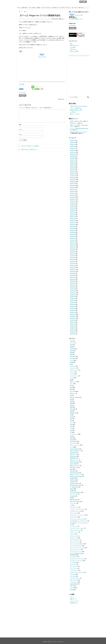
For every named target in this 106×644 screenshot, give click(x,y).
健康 (71, 353)
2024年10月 (73, 178)
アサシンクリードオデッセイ (77, 519)
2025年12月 (73, 150)
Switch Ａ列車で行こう (76, 451)
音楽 (71, 425)
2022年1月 (73, 242)
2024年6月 (73, 185)
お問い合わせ (25, 8)
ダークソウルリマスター (76, 546)
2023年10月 (73, 201)
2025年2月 (73, 170)
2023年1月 (73, 219)
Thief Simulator (74, 441)
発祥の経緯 (73, 409)
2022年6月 (73, 232)
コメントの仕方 (32, 8)
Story (71, 44)
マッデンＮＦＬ (74, 582)
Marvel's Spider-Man (75, 462)
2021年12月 (73, 244)
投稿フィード (73, 599)
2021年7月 (73, 254)
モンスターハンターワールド (77, 559)
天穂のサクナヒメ (74, 460)
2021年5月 (73, 258)
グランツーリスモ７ (75, 542)
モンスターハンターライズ (76, 561)
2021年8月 (73, 252)
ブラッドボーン (74, 566)
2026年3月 (73, 144)
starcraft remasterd (74, 449)
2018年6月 (73, 326)
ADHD (71, 341)
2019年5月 (73, 305)
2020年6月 (73, 279)
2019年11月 (73, 293)
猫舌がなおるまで (74, 45)
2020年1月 (73, 289)
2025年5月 (73, 164)
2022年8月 (73, 228)
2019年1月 (73, 312)
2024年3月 (73, 191)
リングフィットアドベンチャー (78, 509)
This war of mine (74, 467)
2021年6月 (73, 256)
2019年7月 (73, 301)
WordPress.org (74, 603)
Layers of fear (73, 464)
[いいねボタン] (21, 51)
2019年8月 (73, 299)
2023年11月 (73, 199)
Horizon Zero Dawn (75, 473)
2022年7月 (73, 230)
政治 (71, 421)
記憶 (71, 395)
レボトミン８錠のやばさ (76, 108)
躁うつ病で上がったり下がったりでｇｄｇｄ (40, 2)
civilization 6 (73, 482)
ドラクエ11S (73, 576)
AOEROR (72, 478)
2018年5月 (73, 328)
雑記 (71, 388)
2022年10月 (73, 224)
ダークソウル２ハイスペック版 (78, 548)
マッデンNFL (73, 563)
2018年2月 (73, 334)
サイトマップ (75, 8)
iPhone (72, 440)
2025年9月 (73, 156)
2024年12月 (73, 174)
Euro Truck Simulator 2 (75, 492)
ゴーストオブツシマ (75, 540)
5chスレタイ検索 (74, 51)
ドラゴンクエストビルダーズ (77, 572)
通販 (71, 389)
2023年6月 (73, 209)
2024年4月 (73, 189)
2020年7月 (73, 277)
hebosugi (62, 99)
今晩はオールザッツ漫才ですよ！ (28, 150)
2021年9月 (73, 250)
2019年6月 (73, 303)
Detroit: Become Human (76, 485)
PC (71, 432)
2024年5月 (73, 187)
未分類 (72, 417)
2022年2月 (73, 240)
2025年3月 (73, 168)
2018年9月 (73, 320)
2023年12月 (73, 197)
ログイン (72, 597)
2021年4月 (73, 260)
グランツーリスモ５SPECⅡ (77, 544)
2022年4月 (73, 236)
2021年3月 (73, 262)
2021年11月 (73, 246)
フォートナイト (74, 568)
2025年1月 (73, 172)
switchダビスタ (74, 454)
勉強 (71, 347)
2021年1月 (73, 265)
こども (72, 378)
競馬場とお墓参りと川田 (76, 110)
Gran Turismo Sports (75, 502)
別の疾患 (72, 349)
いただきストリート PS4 (76, 511)
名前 (20, 125)
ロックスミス (73, 503)
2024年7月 (73, 183)
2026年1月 (73, 148)
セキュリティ (73, 368)
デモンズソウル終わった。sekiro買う (28, 146)
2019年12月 (73, 291)
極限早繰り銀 (73, 413)
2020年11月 (73, 269)
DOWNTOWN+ (74, 584)
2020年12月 (73, 267)
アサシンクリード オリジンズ (78, 515)
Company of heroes (75, 483)
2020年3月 (73, 285)
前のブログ (81, 8)
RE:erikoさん (73, 123)
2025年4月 (73, 166)
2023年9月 (73, 203)
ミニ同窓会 (73, 112)
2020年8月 (73, 275)
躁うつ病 (54, 8)
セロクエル (73, 366)
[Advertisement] (42, 67)
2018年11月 (73, 316)
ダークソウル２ (74, 517)
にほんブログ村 (42, 57)
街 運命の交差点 (74, 487)
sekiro (71, 469)
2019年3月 (73, 308)
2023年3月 (73, 215)
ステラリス (73, 534)
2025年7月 (73, 160)
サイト (20, 135)
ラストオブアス (74, 557)
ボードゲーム (73, 565)
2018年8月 (73, 322)
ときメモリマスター (75, 578)
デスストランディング (75, 550)
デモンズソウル (74, 580)
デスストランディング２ (76, 552)
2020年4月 (73, 283)
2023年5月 (73, 211)
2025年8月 (73, 158)
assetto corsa (73, 480)
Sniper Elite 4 (73, 453)
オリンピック (73, 443)
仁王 (71, 505)
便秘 (71, 355)
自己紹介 (39, 8)
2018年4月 (73, 330)
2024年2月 (73, 193)
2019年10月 (73, 295)
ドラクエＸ (73, 574)
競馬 (71, 401)
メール (20, 130)
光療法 (72, 351)
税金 (71, 386)
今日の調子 (73, 357)
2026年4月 (73, 142)
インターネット (74, 434)
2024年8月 (73, 182)
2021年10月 (73, 248)
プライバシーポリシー (47, 8)
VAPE (71, 438)
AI (70, 364)
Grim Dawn (73, 471)
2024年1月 (73, 195)
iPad (71, 436)
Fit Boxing (72, 496)
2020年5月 (73, 281)
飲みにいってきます (75, 114)
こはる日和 (73, 47)
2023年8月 (73, 205)
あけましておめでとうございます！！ (79, 132)
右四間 (72, 345)
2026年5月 (73, 141)
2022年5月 (73, 234)
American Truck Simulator (76, 476)
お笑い (72, 586)
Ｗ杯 (71, 430)
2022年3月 (73, 238)
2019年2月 (73, 310)
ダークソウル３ (74, 513)
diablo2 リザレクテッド (76, 475)
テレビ (72, 360)
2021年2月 (73, 264)
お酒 (71, 427)
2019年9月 (73, 297)
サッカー (72, 374)
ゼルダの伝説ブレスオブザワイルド (79, 521)
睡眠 (71, 403)
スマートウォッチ (74, 370)
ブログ (72, 588)
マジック (72, 343)
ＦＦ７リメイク (74, 494)
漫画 (71, 411)
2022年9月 (73, 226)
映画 (71, 419)
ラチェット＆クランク (75, 530)
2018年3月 (73, 332)
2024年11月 (73, 176)
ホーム (19, 8)
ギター (72, 384)
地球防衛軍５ (73, 458)
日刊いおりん (73, 49)
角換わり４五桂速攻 (75, 397)
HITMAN (72, 491)
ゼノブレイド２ (74, 526)
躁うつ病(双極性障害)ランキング (76, 19)
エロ (71, 429)
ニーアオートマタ (74, 570)
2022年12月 (73, 221)
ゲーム (59, 8)
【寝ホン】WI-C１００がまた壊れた (79, 106)
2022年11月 (73, 223)
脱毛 (71, 399)
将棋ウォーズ (73, 382)
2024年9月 (73, 180)
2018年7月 (73, 324)
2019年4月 (73, 306)
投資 (71, 405)
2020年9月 (73, 273)
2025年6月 (73, 162)
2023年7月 (73, 207)
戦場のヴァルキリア (75, 466)
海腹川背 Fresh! (74, 500)
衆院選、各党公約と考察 (76, 121)
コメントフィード (74, 601)
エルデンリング (74, 538)
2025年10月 (73, 154)
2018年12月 (73, 314)
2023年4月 (73, 213)
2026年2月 (73, 146)
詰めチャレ (73, 393)
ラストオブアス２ (74, 507)
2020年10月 (73, 271)
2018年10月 (73, 318)
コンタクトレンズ (74, 376)
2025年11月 (73, 152)
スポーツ (72, 372)
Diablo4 (72, 489)
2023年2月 (73, 217)
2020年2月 (73, 287)
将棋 (71, 362)
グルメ (72, 423)
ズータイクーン (74, 536)
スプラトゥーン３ (74, 532)
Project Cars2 (73, 456)
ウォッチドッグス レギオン (77, 528)
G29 (71, 498)
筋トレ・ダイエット (66, 8)
